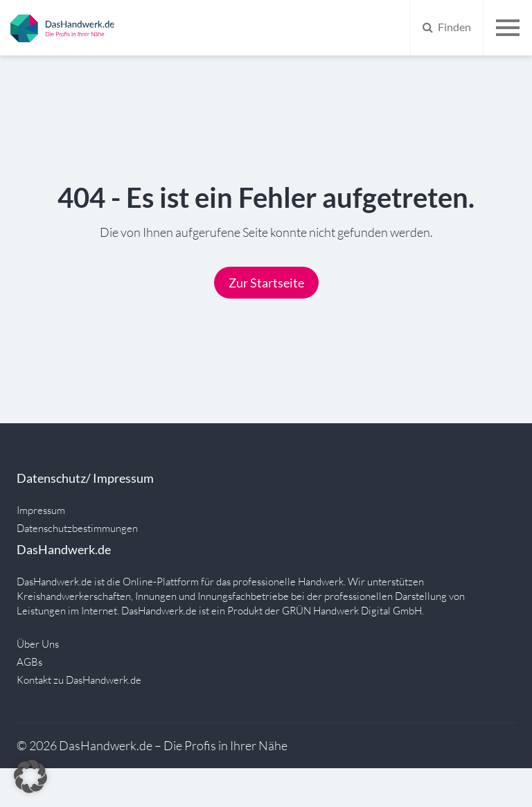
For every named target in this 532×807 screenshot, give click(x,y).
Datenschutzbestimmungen (77, 528)
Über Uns (38, 644)
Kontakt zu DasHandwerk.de (79, 680)
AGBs (29, 662)
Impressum (41, 510)
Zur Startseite (266, 283)
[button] (30, 777)
